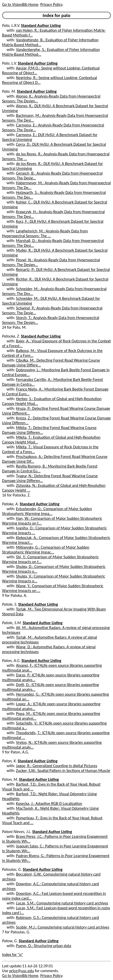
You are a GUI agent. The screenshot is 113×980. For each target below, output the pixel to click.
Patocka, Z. (11, 336)
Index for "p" (13, 955)
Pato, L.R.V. (11, 25)
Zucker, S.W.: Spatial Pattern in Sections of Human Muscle (63, 771)
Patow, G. (10, 941)
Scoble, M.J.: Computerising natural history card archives (63, 927)
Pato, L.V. (9, 63)
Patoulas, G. (12, 869)
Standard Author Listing (41, 25)
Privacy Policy (51, 4)
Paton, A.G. (11, 661)
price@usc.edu (22, 971)
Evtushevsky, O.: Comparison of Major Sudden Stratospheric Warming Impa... (47, 511)
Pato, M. (9, 91)
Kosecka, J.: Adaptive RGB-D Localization (49, 803)
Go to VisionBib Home (20, 4)
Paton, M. (10, 779)
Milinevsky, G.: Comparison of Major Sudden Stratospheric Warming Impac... (46, 550)
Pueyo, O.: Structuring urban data (44, 946)
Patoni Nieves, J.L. (17, 832)
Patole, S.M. (12, 623)
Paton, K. (9, 761)
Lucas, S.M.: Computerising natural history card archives (62, 903)
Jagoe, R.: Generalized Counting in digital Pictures (57, 766)
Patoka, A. (10, 504)
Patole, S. (10, 604)
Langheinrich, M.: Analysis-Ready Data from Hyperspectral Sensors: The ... (45, 233)
